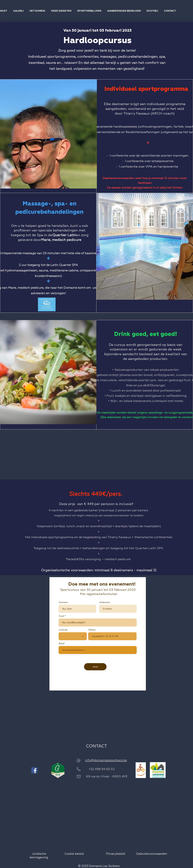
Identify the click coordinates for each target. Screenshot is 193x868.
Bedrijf (62, 644)
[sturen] (95, 667)
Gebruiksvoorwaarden (152, 854)
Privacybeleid (116, 854)
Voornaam (63, 602)
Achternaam (105, 602)
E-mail (62, 616)
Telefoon (92, 630)
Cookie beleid (74, 854)
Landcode (63, 630)
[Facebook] (34, 770)
